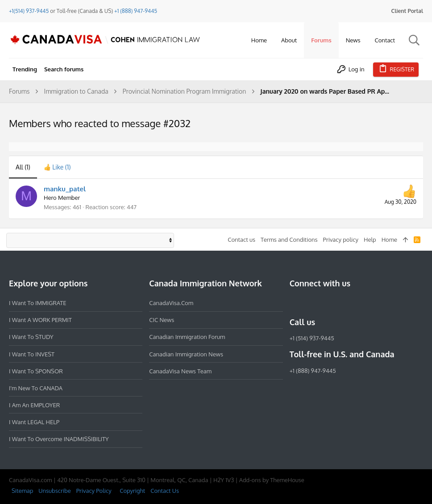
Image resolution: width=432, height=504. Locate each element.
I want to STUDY (31, 337)
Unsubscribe (54, 491)
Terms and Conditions (289, 240)
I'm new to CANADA (36, 388)
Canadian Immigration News (186, 354)
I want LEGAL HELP (34, 422)
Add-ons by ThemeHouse (272, 480)
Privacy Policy (94, 491)
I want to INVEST (32, 354)
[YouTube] (359, 303)
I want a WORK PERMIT (40, 320)
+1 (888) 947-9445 (136, 11)
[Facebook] (295, 303)
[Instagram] (311, 303)
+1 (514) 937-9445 (312, 338)
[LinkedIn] (327, 303)
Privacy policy (341, 240)
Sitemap (22, 491)
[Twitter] (343, 303)
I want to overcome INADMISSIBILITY (59, 439)
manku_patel (65, 189)
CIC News (162, 320)
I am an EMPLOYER (34, 405)
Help (370, 240)
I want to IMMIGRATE (38, 303)
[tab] (57, 167)
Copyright (132, 491)
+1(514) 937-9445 (29, 11)
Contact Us (165, 491)
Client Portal (407, 11)
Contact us (241, 240)
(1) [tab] (23, 167)
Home (389, 240)
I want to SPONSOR (36, 371)
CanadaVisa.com (171, 303)
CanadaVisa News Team (180, 371)
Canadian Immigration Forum (187, 337)
